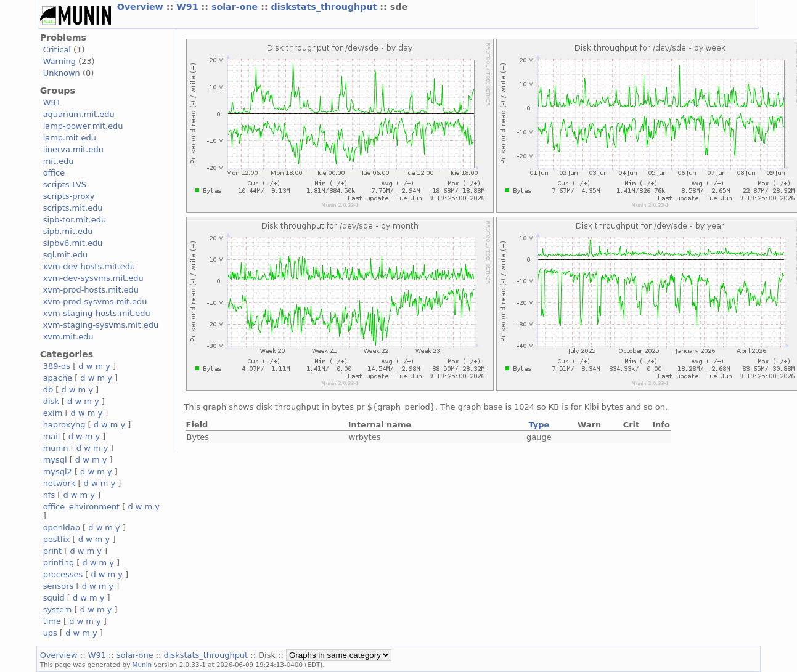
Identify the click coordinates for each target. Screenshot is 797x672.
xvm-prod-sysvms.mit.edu (95, 302)
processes (63, 574)
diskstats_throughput (326, 7)
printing (59, 563)
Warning (59, 61)
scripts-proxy (69, 196)
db (48, 390)
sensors (59, 586)
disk (51, 401)
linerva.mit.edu (73, 149)
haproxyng (64, 425)
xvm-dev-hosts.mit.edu (89, 266)
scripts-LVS (65, 184)
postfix (57, 539)
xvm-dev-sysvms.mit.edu (93, 278)
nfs (49, 495)
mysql (55, 460)
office (54, 173)
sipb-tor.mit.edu (75, 220)
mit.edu (59, 161)
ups (50, 633)
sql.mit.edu (66, 255)
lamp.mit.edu (70, 138)
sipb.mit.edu (68, 231)
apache (58, 378)
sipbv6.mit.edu (73, 243)
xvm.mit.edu (68, 337)
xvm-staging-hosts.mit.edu (97, 313)
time (52, 621)
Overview (142, 7)
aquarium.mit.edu (79, 114)
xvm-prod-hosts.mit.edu (91, 290)
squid (54, 598)
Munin (142, 665)
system (58, 609)
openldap (62, 528)
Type (539, 425)
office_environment (82, 507)
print (52, 551)
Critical (57, 50)
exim (53, 413)
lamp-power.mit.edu (83, 126)
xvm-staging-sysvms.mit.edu (101, 325)
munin (56, 448)
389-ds (57, 366)
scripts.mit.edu (73, 208)
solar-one (236, 7)
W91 (189, 7)
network (59, 483)
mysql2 (58, 472)
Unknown (62, 73)
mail (52, 436)
